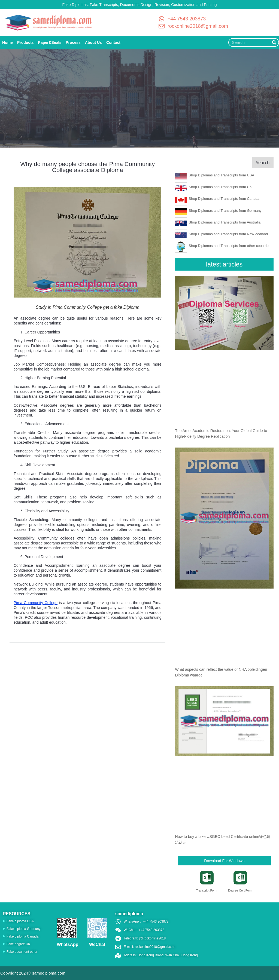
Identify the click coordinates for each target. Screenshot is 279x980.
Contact (113, 42)
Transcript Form (207, 890)
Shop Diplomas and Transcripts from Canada (224, 199)
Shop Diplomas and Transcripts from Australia (225, 222)
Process (73, 42)
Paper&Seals (50, 42)
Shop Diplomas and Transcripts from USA (222, 175)
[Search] (274, 42)
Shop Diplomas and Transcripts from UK (220, 187)
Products (25, 42)
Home (7, 42)
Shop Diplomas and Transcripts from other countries (230, 246)
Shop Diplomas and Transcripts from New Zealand (228, 234)
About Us (93, 42)
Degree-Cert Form (240, 890)
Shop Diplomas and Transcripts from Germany (225, 211)
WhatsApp (67, 944)
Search (263, 163)
